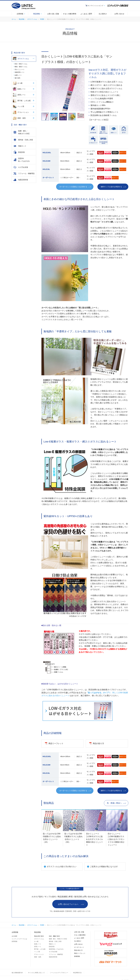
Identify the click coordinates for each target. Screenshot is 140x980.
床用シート (22, 95)
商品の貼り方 (78, 950)
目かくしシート (20, 69)
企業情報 (15, 932)
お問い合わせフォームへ (68, 904)
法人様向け (78, 941)
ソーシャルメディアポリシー (59, 973)
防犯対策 (52, 947)
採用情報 (14, 941)
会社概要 (14, 936)
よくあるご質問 (79, 938)
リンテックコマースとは (19, 939)
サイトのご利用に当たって (36, 973)
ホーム (14, 19)
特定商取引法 (77, 973)
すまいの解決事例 (80, 935)
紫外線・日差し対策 (55, 941)
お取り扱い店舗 (79, 932)
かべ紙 (20, 83)
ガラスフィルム (32, 19)
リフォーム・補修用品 (56, 954)
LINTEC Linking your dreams (24, 6)
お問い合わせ (78, 944)
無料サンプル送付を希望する (111, 187)
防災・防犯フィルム (21, 64)
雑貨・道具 (22, 118)
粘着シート (22, 89)
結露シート (18, 75)
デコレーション (23, 112)
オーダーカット (79, 947)
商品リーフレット (80, 953)
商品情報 (22, 19)
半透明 (42, 19)
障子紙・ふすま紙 (24, 101)
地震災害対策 (53, 957)
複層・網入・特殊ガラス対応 (58, 939)
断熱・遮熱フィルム (21, 67)
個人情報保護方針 (17, 973)
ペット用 (21, 106)
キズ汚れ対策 (53, 952)
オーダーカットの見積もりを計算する (73, 187)
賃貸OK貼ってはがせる (56, 949)
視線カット (52, 944)
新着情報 (77, 956)
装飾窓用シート (20, 72)
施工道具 (17, 78)
